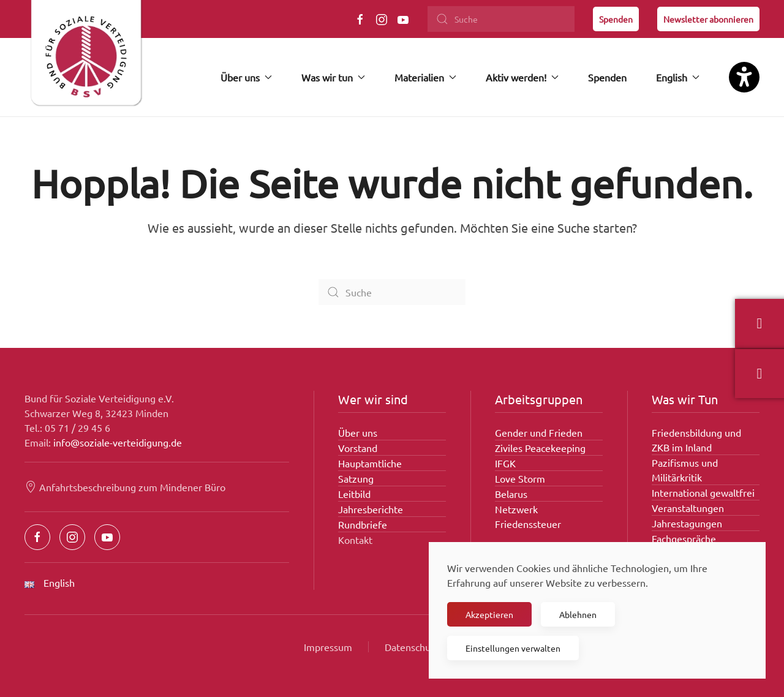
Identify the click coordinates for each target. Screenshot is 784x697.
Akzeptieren (489, 614)
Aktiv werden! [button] (522, 77)
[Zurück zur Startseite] (86, 58)
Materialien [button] (425, 77)
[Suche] (501, 19)
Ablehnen (578, 614)
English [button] (678, 77)
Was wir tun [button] (333, 77)
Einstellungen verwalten (513, 648)
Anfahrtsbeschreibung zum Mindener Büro (125, 487)
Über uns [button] (246, 77)
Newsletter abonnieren (708, 19)
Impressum (328, 647)
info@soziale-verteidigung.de (118, 442)
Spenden (616, 19)
